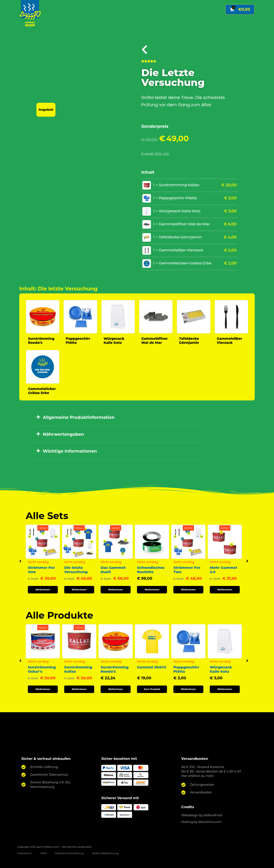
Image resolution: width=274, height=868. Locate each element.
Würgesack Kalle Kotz (114, 341)
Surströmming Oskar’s (42, 669)
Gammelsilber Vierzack (229, 341)
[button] (118, 417)
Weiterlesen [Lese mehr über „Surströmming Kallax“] (79, 689)
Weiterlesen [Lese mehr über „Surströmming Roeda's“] (115, 689)
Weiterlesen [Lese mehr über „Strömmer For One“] (43, 590)
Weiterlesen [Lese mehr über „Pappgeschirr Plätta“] (188, 689)
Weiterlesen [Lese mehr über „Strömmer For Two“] (188, 590)
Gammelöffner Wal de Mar (155, 341)
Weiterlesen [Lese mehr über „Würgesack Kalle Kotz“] (225, 689)
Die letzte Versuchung (76, 570)
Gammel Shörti (152, 667)
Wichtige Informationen (70, 451)
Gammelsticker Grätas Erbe (42, 391)
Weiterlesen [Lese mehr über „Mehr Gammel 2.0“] (225, 590)
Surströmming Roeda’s (41, 341)
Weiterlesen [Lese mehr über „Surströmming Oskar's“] (43, 689)
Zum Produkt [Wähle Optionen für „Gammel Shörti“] (152, 689)
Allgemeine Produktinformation (79, 417)
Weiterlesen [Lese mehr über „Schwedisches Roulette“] (152, 590)
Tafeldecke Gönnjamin (189, 341)
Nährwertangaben (63, 434)
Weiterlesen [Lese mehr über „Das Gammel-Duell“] (115, 590)
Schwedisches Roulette (151, 570)
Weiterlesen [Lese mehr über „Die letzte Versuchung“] (79, 590)
